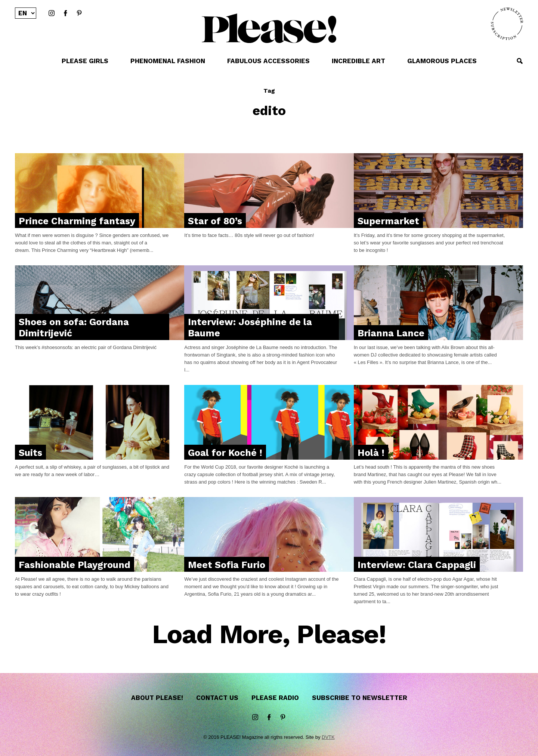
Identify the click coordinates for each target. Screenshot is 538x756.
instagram (52, 13)
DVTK (328, 737)
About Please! (157, 698)
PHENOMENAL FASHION (168, 61)
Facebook (65, 13)
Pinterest (79, 13)
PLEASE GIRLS (85, 61)
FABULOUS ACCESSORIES (268, 61)
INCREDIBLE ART (358, 61)
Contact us (217, 698)
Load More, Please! (269, 635)
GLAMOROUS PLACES (442, 61)
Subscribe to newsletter (360, 698)
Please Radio (275, 698)
